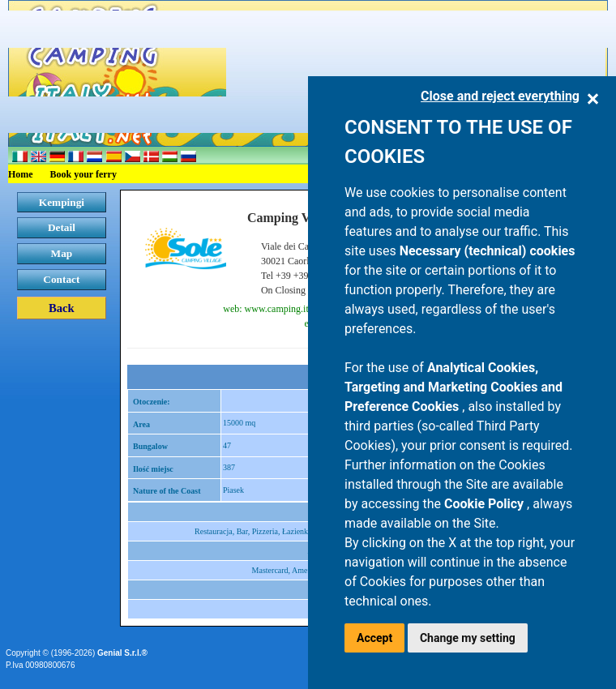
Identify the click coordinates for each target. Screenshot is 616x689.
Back (62, 308)
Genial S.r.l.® (122, 653)
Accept (374, 638)
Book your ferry (83, 174)
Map (62, 253)
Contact (61, 279)
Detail (62, 227)
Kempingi (62, 202)
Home (21, 174)
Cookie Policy (486, 504)
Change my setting (468, 638)
